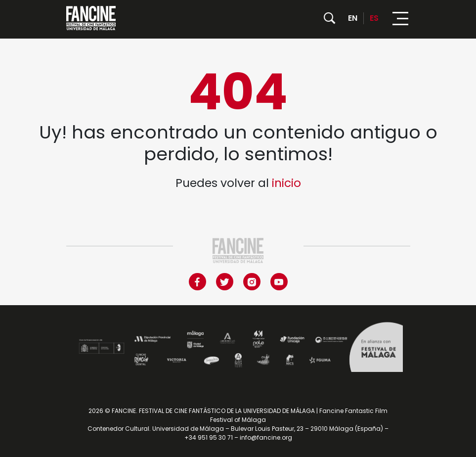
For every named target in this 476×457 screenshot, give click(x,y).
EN (353, 18)
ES (374, 18)
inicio (286, 183)
